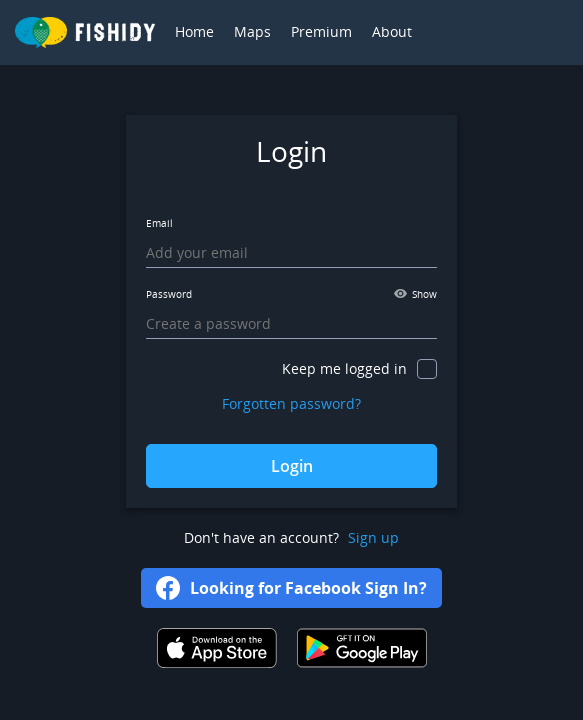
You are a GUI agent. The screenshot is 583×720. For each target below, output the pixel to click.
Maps (252, 31)
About (392, 31)
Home (194, 31)
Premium (321, 31)
